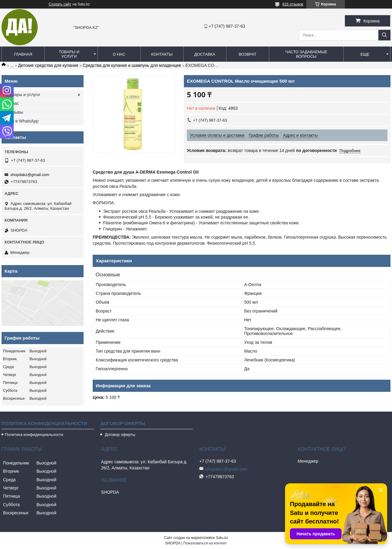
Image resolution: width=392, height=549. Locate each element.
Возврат (247, 54)
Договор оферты (119, 435)
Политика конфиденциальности (34, 435)
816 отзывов (293, 4)
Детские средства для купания (48, 65)
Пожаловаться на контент (205, 543)
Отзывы (15, 112)
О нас (119, 54)
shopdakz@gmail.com (30, 175)
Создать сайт (60, 4)
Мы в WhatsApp (23, 121)
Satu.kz (222, 538)
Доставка (205, 54)
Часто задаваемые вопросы (306, 54)
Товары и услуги (69, 54)
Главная (23, 54)
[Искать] (384, 35)
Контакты (162, 54)
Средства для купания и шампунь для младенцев (132, 65)
